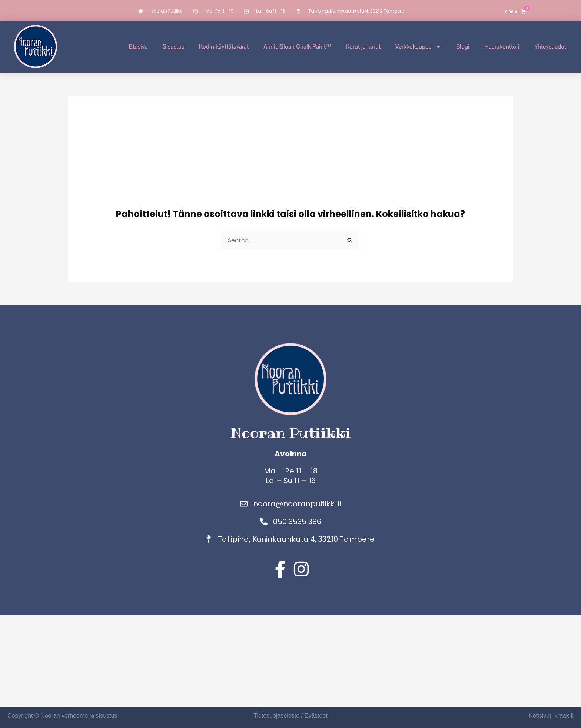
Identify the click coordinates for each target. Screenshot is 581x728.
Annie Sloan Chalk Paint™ (297, 46)
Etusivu (138, 46)
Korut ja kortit (363, 46)
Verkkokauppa (418, 47)
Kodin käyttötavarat (224, 46)
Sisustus (173, 46)
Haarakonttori (502, 46)
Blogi (463, 46)
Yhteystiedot (550, 46)
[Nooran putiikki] (290, 661)
